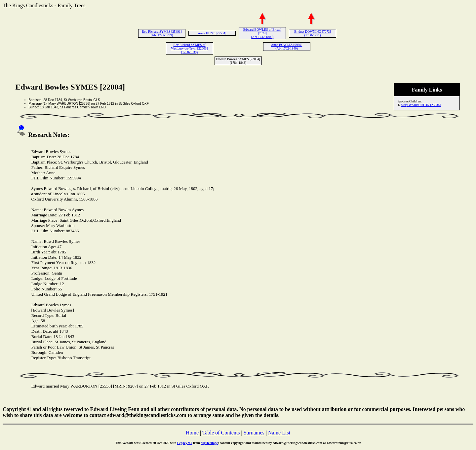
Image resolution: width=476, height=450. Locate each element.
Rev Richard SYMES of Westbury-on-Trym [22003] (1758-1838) (190, 48)
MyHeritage (209, 443)
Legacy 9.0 (185, 443)
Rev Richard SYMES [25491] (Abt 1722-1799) (162, 33)
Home (192, 433)
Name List (279, 433)
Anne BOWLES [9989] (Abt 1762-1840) (287, 47)
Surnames (254, 433)
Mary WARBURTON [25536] (421, 105)
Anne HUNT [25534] (212, 33)
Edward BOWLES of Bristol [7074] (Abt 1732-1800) (262, 33)
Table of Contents (221, 433)
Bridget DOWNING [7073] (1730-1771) (313, 33)
